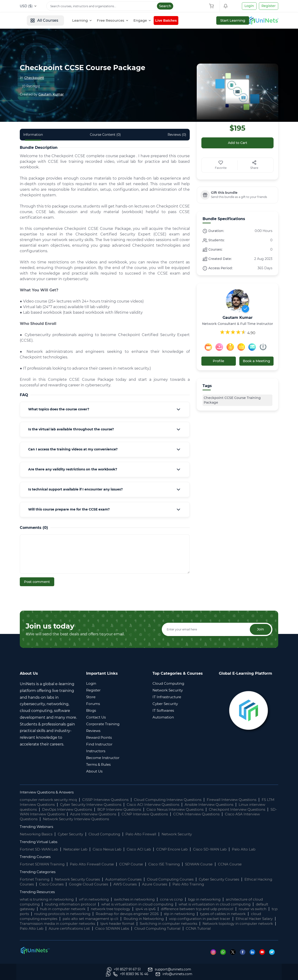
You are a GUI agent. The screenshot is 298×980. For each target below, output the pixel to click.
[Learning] (117, 20)
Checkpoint (35, 78)
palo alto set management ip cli (145, 918)
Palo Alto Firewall (148, 834)
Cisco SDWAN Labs (219, 928)
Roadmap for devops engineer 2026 (176, 914)
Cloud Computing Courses (179, 879)
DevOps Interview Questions (89, 809)
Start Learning (262, 20)
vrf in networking (99, 899)
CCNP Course (136, 864)
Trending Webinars (38, 826)
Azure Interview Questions (148, 814)
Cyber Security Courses (232, 879)
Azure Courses (179, 884)
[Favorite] (221, 165)
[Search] (110, 6)
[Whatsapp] (224, 956)
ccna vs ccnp (181, 899)
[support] (82, 974)
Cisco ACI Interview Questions (176, 804)
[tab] (105, 409)
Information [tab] (33, 135)
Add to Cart (238, 143)
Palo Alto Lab (253, 849)
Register (269, 6)
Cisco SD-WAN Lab (218, 849)
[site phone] (217, 974)
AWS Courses (147, 884)
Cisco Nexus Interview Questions (204, 809)
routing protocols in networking (107, 914)
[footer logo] (35, 954)
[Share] (254, 165)
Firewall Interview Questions (246, 799)
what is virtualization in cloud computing (143, 904)
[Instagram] (214, 956)
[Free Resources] (148, 20)
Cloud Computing (110, 834)
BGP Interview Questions (144, 809)
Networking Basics (37, 834)
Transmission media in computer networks (134, 923)
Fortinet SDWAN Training (43, 864)
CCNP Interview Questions (203, 814)
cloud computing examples (84, 918)
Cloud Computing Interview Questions (178, 799)
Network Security (185, 834)
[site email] (260, 974)
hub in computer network (80, 909)
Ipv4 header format (198, 923)
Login (249, 6)
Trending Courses (36, 856)
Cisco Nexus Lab (111, 849)
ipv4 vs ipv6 (168, 909)
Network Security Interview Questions (142, 818)
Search (165, 6)
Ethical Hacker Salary (69, 923)
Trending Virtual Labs (40, 841)
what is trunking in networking (49, 899)
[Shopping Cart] (213, 6)
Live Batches (202, 20)
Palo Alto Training (214, 884)
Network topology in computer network (80, 928)
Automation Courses (130, 879)
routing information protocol (73, 904)
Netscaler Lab (78, 849)
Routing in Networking (201, 918)
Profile (218, 361)
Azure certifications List (174, 928)
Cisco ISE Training (170, 864)
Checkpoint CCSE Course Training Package (232, 400)
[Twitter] (234, 956)
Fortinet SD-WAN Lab (40, 849)
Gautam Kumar (51, 94)
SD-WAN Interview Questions (90, 814)
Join (260, 629)
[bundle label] (237, 195)
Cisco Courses (70, 884)
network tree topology (130, 909)
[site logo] (37, 20)
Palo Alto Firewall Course (95, 864)
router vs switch (35, 914)
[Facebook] (244, 956)
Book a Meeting (256, 361)
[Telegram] (274, 956)
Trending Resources (39, 891)
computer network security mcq (50, 799)
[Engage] (177, 20)
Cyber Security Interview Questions (110, 804)
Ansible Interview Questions (236, 804)
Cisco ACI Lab (144, 849)
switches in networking (142, 899)
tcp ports (63, 914)
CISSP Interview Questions (111, 799)
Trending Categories (39, 872)
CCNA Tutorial (52, 933)
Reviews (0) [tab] (177, 135)
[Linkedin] (254, 956)
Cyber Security (74, 834)
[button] (105, 409)
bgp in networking (216, 899)
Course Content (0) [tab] (105, 135)
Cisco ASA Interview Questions (73, 818)
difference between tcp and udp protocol (223, 909)
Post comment (37, 582)
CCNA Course (239, 864)
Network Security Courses (81, 879)
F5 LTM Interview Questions (46, 804)
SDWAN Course (207, 864)
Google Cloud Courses (109, 884)
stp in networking (231, 914)
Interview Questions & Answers (49, 792)
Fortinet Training (35, 879)
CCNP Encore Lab (179, 849)
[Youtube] (264, 956)
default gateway (35, 909)
